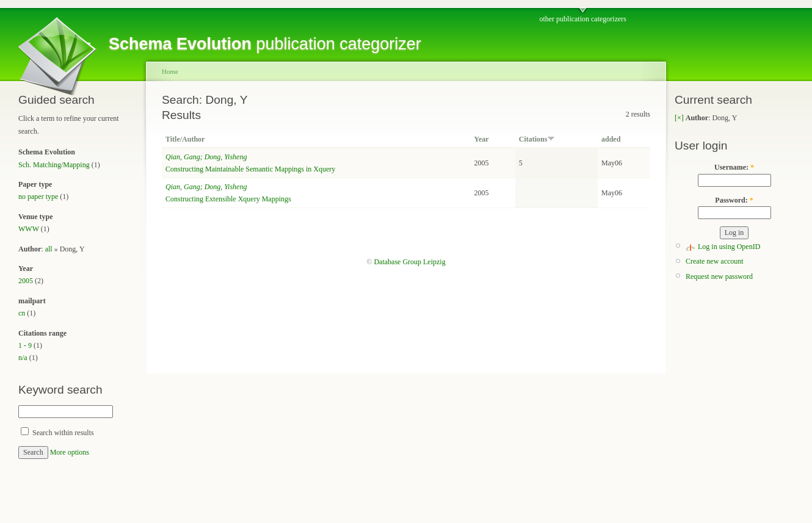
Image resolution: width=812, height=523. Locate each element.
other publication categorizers (583, 19)
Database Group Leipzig (409, 262)
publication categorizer (265, 44)
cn (22, 313)
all (49, 249)
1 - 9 (25, 345)
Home (170, 71)
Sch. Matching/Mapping (54, 165)
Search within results (57, 433)
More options (70, 452)
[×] (679, 118)
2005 (26, 281)
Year (482, 139)
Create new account (715, 261)
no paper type (38, 197)
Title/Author (185, 139)
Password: (734, 200)
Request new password (719, 276)
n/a (23, 358)
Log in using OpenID (729, 247)
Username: (734, 167)
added (611, 139)
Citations (537, 139)
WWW (29, 229)
